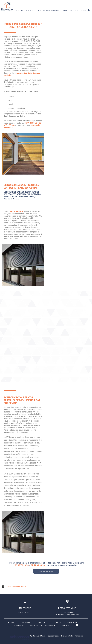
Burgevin (36, 636)
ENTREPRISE (26, 622)
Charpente (42, 622)
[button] (46, 587)
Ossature (57, 622)
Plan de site (79, 636)
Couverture (73, 622)
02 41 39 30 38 (31, 123)
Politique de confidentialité (64, 636)
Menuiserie (19, 625)
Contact (66, 625)
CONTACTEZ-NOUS (46, 571)
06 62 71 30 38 (22, 565)
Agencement (50, 625)
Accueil (11, 622)
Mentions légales (47, 636)
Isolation (34, 625)
